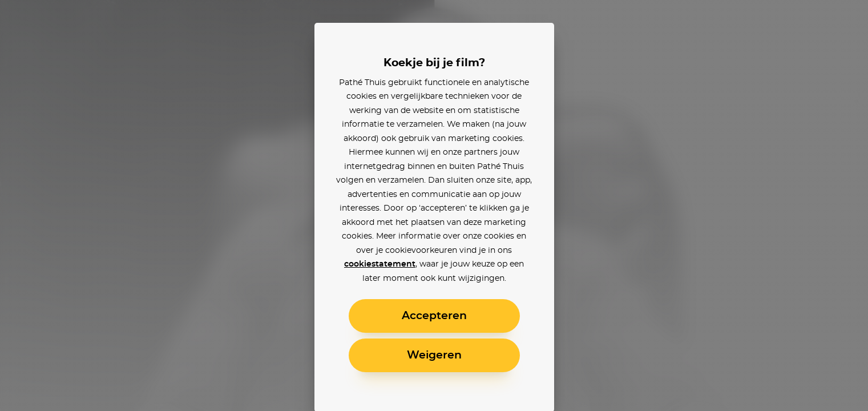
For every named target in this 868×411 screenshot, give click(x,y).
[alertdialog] (434, 205)
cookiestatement (380, 264)
